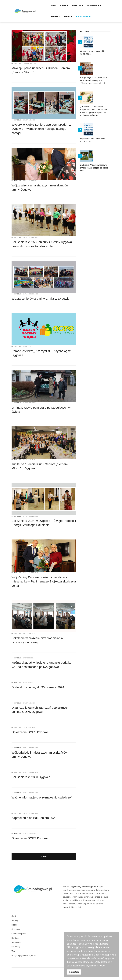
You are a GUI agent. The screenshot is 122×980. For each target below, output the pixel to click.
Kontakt (15, 938)
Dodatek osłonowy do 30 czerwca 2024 (38, 687)
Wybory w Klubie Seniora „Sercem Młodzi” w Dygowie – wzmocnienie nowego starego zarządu (41, 129)
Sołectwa (77, 6)
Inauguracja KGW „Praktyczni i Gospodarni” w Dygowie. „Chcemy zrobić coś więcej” (94, 80)
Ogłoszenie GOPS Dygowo (30, 732)
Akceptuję (74, 972)
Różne (64, 6)
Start (53, 6)
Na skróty (16, 947)
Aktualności (17, 942)
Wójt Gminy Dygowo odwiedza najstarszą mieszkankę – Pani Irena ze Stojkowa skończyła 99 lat (44, 582)
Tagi (13, 951)
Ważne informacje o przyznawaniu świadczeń (42, 797)
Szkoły (68, 16)
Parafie (55, 16)
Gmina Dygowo (84, 16)
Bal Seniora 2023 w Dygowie (31, 777)
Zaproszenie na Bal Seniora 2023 (34, 818)
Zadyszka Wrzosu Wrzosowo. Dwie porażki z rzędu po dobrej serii (94, 168)
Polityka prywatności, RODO (25, 955)
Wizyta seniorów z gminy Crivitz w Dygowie (41, 299)
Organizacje (94, 6)
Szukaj (15, 920)
